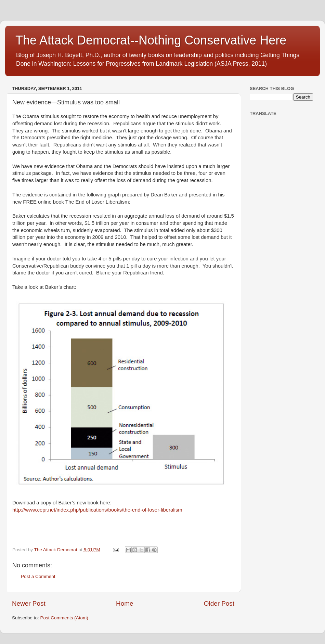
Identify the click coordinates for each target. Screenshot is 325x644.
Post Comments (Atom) (64, 618)
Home (125, 603)
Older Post (219, 603)
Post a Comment (38, 576)
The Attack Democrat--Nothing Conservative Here (151, 40)
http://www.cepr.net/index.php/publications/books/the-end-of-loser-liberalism (97, 510)
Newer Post (29, 603)
